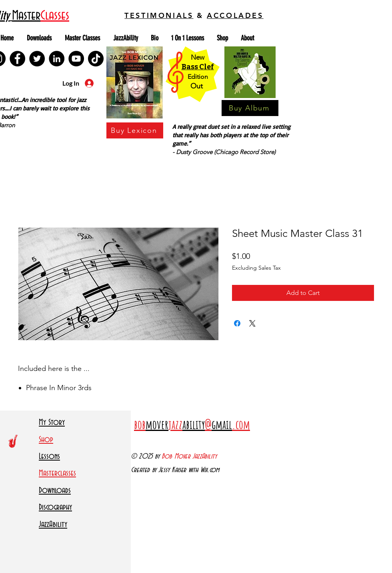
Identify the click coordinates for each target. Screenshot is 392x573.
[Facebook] (17, 59)
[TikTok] (96, 59)
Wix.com (210, 470)
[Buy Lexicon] (135, 130)
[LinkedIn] (57, 59)
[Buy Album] (250, 108)
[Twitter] (37, 59)
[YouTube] (76, 59)
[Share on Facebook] (237, 323)
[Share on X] (252, 323)
